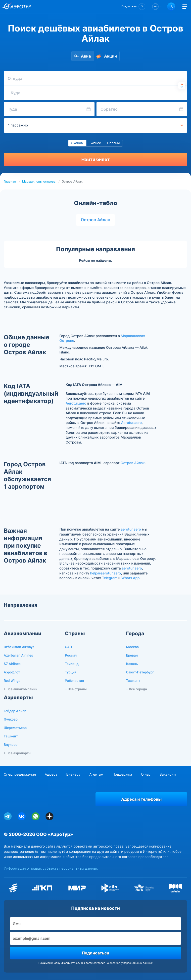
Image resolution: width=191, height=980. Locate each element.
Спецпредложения (20, 775)
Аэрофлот (12, 672)
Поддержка (122, 775)
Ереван (132, 656)
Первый (113, 143)
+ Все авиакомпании (21, 689)
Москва (132, 647)
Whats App (130, 578)
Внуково (11, 745)
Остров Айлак (95, 220)
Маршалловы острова (39, 182)
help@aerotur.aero (105, 573)
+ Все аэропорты (18, 753)
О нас (146, 775)
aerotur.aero (131, 529)
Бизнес (95, 143)
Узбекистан (74, 681)
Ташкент (133, 681)
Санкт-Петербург (140, 672)
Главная (10, 182)
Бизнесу (73, 775)
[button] (133, 7)
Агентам (96, 775)
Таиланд (72, 664)
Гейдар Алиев (15, 711)
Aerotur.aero (76, 403)
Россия (71, 656)
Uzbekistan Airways (19, 647)
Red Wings (12, 681)
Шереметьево (15, 728)
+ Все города (137, 689)
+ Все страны (76, 689)
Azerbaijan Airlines (18, 656)
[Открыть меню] (185, 7)
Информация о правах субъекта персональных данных (51, 869)
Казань (132, 664)
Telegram (110, 578)
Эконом (77, 143)
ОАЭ (68, 647)
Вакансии (167, 775)
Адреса (51, 775)
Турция (71, 672)
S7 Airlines (12, 664)
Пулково (11, 720)
